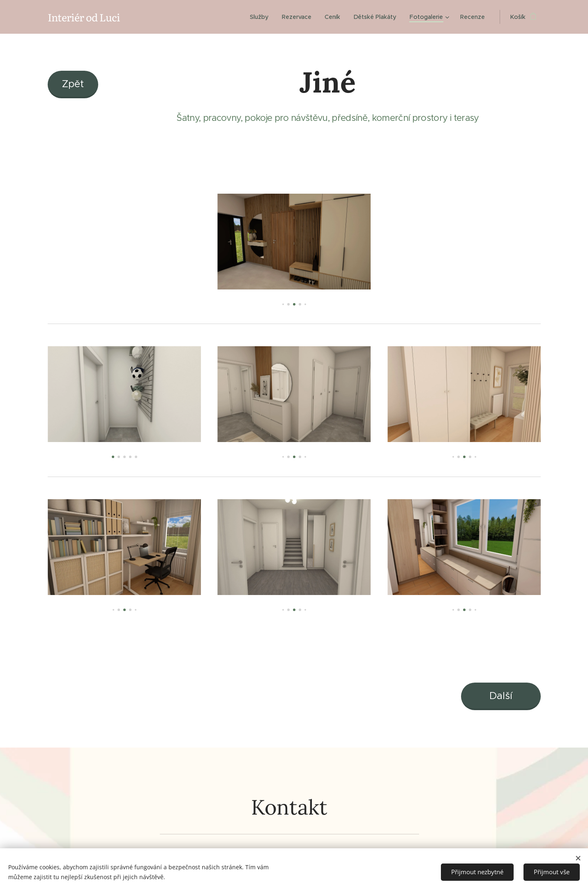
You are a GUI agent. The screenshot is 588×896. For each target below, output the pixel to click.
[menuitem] (261, 17)
